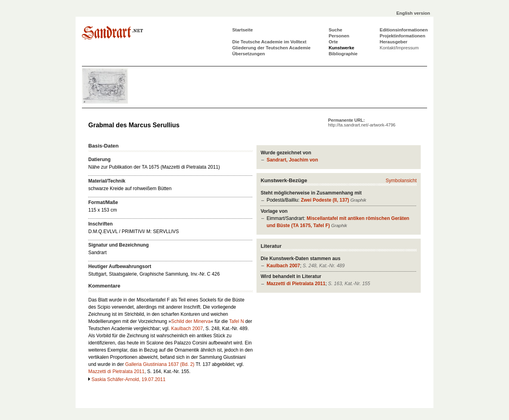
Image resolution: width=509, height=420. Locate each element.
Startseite (243, 30)
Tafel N (236, 321)
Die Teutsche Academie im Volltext (269, 42)
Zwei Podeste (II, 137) (325, 200)
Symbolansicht (401, 181)
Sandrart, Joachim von (292, 160)
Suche (335, 30)
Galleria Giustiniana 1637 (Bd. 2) (160, 364)
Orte (333, 42)
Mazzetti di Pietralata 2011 (296, 284)
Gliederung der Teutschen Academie (271, 48)
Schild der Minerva (191, 321)
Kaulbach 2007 (283, 266)
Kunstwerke (341, 48)
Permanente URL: (362, 122)
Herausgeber (394, 42)
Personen (339, 36)
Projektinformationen (403, 36)
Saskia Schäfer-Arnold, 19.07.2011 (128, 379)
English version (413, 13)
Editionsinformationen (404, 30)
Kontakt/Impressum (399, 48)
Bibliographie (343, 54)
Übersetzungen (249, 54)
